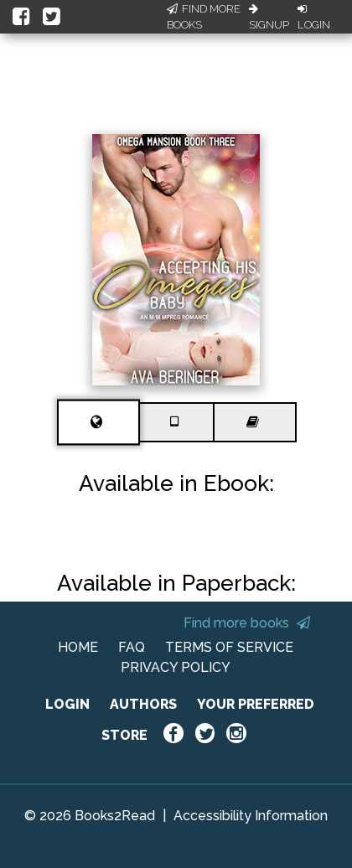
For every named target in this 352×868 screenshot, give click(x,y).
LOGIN (67, 704)
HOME (78, 647)
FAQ (132, 647)
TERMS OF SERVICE (229, 647)
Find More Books (204, 17)
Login (314, 18)
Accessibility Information (251, 816)
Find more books (247, 623)
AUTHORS (143, 704)
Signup (269, 18)
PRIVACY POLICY (176, 667)
